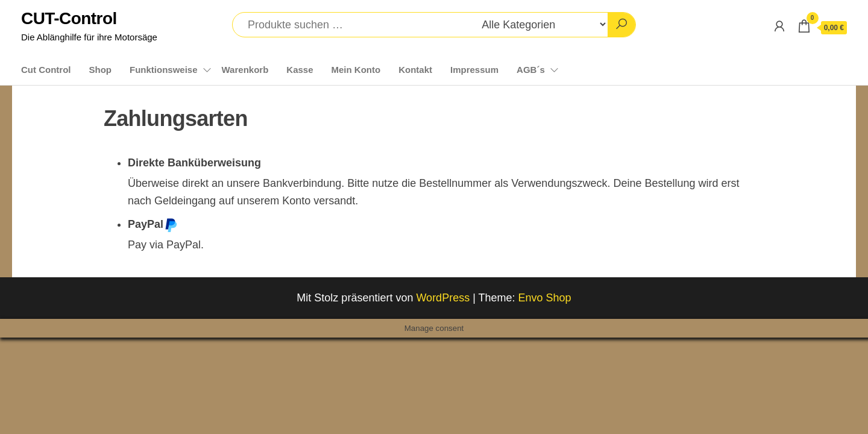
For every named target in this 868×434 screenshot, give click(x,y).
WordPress (443, 298)
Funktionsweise (164, 70)
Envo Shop (545, 298)
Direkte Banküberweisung (194, 163)
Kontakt (415, 70)
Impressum (474, 70)
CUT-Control (69, 18)
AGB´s (531, 70)
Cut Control (46, 70)
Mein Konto (356, 70)
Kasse (300, 70)
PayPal (153, 225)
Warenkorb (245, 70)
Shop (100, 70)
